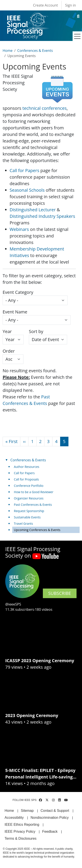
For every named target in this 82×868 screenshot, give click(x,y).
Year (7, 331)
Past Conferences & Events (33, 505)
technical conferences (45, 108)
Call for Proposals (26, 479)
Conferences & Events (35, 51)
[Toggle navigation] (77, 36)
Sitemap (27, 811)
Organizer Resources (29, 498)
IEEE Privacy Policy (20, 832)
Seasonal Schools (27, 190)
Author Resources (27, 467)
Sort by (36, 331)
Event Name (15, 312)
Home (8, 51)
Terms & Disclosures (21, 838)
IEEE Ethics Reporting (22, 825)
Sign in (71, 5)
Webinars (19, 229)
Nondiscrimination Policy (50, 818)
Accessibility (14, 818)
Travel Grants (24, 524)
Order (9, 351)
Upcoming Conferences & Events (37, 530)
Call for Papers (24, 170)
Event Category (18, 292)
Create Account (45, 5)
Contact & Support (55, 811)
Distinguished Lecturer (33, 210)
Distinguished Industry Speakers (42, 216)
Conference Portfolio (29, 486)
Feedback (50, 832)
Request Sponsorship (29, 511)
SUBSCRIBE (60, 593)
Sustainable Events (27, 517)
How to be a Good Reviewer (34, 492)
